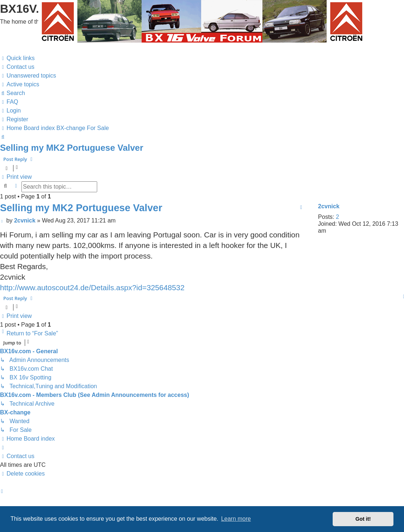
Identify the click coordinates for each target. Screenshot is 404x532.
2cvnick (329, 206)
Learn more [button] (236, 519)
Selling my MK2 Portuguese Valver (72, 148)
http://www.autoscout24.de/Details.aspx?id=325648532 (92, 287)
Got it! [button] (363, 519)
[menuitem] (17, 67)
